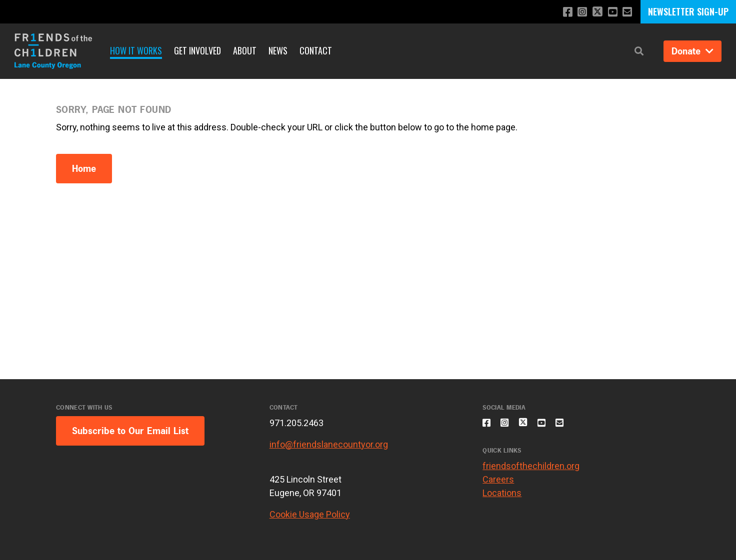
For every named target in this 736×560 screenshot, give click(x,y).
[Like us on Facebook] (561, 12)
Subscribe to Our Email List (130, 431)
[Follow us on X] (593, 13)
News (278, 50)
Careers (498, 485)
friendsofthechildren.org (531, 472)
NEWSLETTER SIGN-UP (688, 11)
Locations (502, 499)
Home (84, 169)
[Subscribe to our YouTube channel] (610, 12)
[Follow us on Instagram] (577, 12)
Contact (316, 50)
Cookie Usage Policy (310, 514)
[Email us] (626, 12)
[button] (639, 51)
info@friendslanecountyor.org (329, 444)
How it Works (136, 50)
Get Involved (197, 50)
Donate (692, 51)
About (245, 50)
